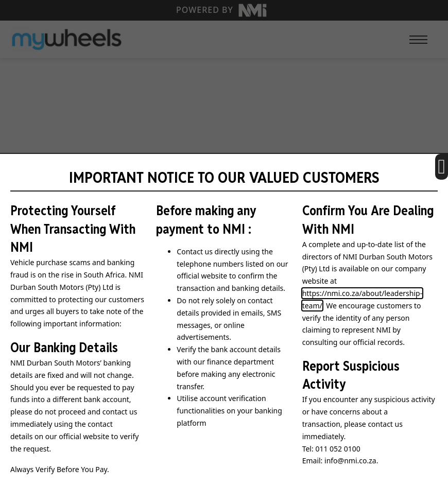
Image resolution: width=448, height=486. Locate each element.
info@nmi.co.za (350, 461)
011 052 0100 (338, 449)
